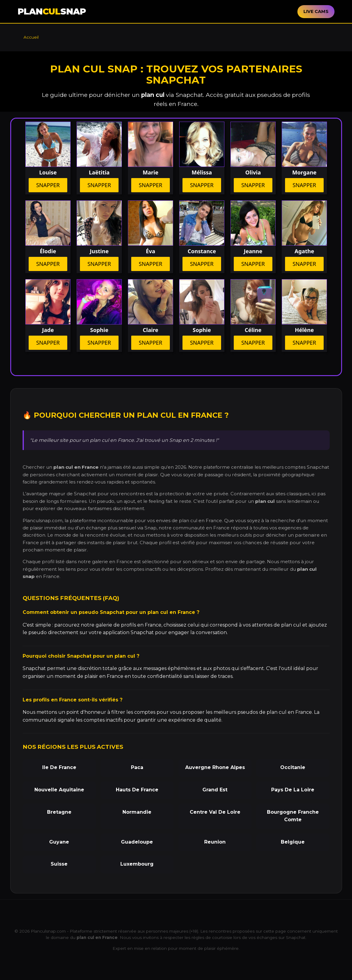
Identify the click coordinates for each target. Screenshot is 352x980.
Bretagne (59, 812)
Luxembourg (137, 864)
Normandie (137, 812)
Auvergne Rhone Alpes (215, 767)
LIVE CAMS (316, 11)
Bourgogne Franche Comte (293, 816)
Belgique (293, 842)
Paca (137, 767)
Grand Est (215, 790)
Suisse (59, 864)
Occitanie (293, 767)
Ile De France (59, 767)
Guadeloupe (137, 842)
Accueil (31, 37)
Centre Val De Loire (215, 812)
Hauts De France (137, 790)
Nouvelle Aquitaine (59, 790)
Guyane (59, 842)
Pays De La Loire (293, 790)
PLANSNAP (52, 11)
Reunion (215, 842)
